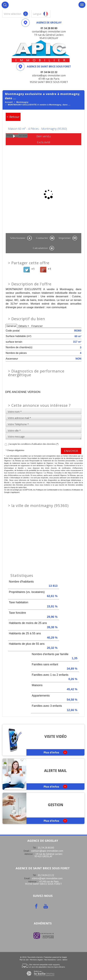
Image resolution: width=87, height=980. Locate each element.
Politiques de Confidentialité (47, 490)
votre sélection (12, 14)
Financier (37, 326)
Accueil (9, 102)
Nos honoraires (50, 960)
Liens (59, 960)
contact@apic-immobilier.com (47, 851)
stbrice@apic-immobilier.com (47, 878)
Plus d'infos (55, 752)
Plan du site (24, 960)
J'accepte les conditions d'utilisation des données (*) (33, 444)
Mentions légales (36, 960)
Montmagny (22, 102)
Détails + (24, 326)
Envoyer (71, 451)
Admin (65, 960)
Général (11, 326)
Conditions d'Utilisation (72, 490)
